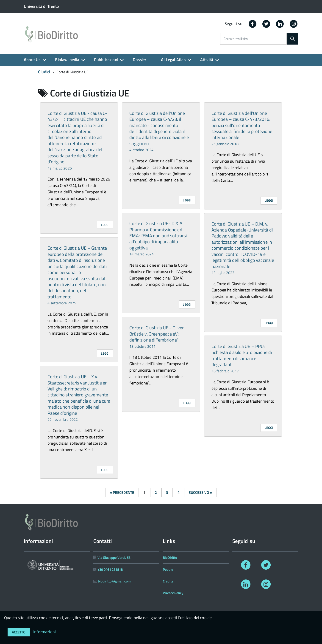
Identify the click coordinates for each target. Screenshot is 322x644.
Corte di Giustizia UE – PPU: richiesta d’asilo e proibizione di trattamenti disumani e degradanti (242, 358)
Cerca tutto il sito (236, 39)
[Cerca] (292, 39)
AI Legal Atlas (173, 60)
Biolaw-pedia (67, 60)
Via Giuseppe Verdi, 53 (114, 558)
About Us (32, 60)
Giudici (44, 72)
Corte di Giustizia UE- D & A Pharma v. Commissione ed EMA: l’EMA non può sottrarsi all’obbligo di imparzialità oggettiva (158, 238)
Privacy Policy (173, 593)
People (168, 569)
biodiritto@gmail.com (114, 581)
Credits (168, 581)
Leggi (105, 225)
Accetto (19, 632)
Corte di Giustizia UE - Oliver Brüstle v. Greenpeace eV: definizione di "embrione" (157, 336)
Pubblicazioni (106, 60)
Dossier (140, 60)
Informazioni (44, 632)
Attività (207, 60)
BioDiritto (170, 558)
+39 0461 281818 (110, 569)
